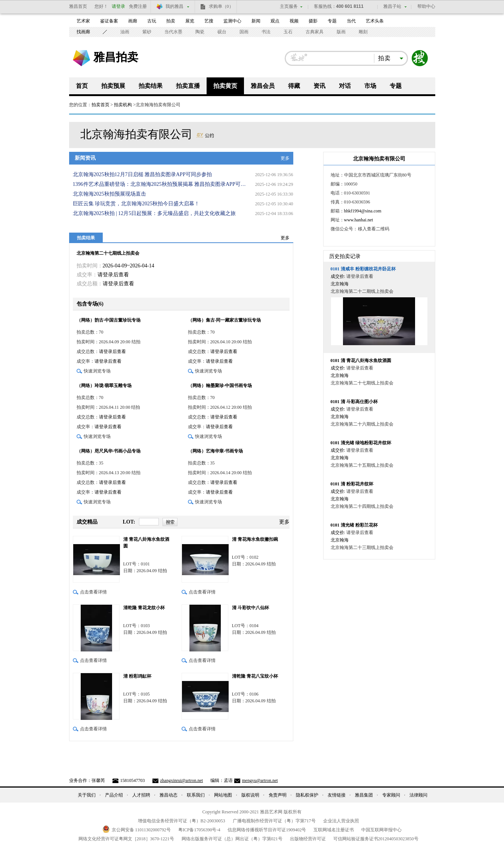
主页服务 (289, 6)
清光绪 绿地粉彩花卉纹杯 (361, 443)
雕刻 (363, 32)
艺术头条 (375, 21)
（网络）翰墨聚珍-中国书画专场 (220, 386)
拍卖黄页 (225, 86)
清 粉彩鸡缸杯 (137, 676)
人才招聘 (141, 795)
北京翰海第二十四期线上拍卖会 (362, 506)
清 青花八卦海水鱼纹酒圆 (146, 543)
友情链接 (337, 795)
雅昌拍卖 (116, 57)
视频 (294, 21)
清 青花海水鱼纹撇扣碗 (255, 539)
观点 (275, 21)
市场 (370, 86)
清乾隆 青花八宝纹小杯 (255, 676)
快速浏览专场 (97, 371)
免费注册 (138, 6)
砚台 (222, 32)
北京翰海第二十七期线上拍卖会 (108, 253)
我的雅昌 (174, 6)
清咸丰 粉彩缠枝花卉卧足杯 (363, 269)
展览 (190, 21)
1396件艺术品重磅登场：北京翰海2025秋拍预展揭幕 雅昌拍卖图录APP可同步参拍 (161, 184)
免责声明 (278, 795)
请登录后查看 (113, 275)
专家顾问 (391, 795)
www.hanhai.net (359, 220)
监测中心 (232, 21)
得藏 (294, 86)
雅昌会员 (263, 86)
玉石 (288, 32)
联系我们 (196, 795)
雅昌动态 (168, 795)
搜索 (420, 58)
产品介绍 (114, 795)
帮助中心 (426, 6)
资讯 (319, 86)
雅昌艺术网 (81, 58)
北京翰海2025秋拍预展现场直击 (109, 194)
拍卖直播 (188, 86)
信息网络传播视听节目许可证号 (267, 830)
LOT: (129, 522)
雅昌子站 (392, 6)
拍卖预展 (113, 86)
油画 (125, 32)
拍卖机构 (123, 105)
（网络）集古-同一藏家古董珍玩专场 (225, 320)
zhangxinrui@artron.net (182, 780)
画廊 (133, 21)
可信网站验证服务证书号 (376, 839)
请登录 (118, 6)
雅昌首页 (78, 6)
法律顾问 (418, 795)
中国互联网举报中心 (381, 830)
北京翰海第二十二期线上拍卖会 (362, 291)
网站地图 (223, 795)
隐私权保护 (307, 795)
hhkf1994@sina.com (363, 211)
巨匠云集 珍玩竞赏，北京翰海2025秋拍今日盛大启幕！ (136, 204)
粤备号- (199, 830)
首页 (82, 86)
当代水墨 (173, 32)
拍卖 (171, 21)
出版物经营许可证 (308, 839)
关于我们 (87, 795)
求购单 (221, 6)
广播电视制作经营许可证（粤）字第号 (274, 821)
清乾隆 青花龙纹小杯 (144, 608)
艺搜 (209, 21)
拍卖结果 (151, 86)
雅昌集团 (364, 795)
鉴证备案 (109, 21)
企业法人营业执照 (341, 821)
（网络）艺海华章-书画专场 (216, 451)
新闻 (256, 21)
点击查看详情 (93, 592)
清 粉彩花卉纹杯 (352, 484)
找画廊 (83, 32)
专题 (332, 21)
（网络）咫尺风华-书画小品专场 (109, 451)
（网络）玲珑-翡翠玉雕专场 (104, 386)
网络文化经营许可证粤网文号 (126, 839)
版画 (341, 32)
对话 (345, 86)
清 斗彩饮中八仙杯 (251, 608)
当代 (351, 21)
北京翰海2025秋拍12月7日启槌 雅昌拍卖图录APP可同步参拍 (142, 174)
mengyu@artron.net (260, 780)
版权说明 (250, 795)
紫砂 (147, 32)
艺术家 (83, 21)
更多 (285, 158)
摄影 (313, 21)
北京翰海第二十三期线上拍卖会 (362, 547)
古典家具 (315, 32)
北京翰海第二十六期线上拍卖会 (362, 424)
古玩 (152, 21)
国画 (244, 32)
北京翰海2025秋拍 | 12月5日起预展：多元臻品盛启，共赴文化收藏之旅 (154, 213)
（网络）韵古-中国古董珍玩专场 (109, 320)
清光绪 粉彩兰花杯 (354, 525)
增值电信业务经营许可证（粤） (182, 821)
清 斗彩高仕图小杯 (354, 402)
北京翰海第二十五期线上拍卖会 (362, 465)
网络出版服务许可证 (232, 839)
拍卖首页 (101, 105)
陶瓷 (200, 32)
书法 (266, 32)
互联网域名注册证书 (334, 830)
